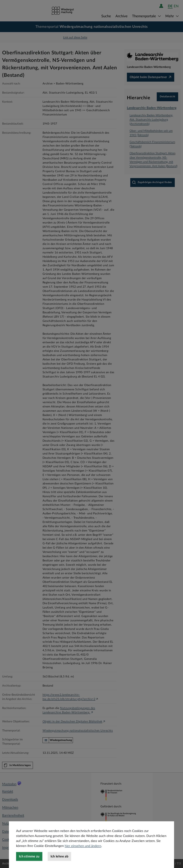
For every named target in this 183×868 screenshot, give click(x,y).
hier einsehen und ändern (83, 855)
